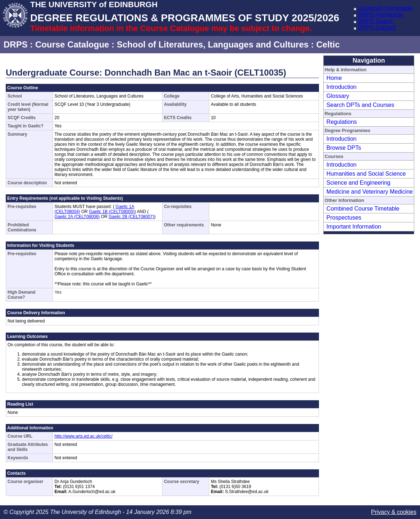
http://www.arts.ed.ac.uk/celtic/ (83, 436)
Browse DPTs (344, 148)
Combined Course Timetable (363, 209)
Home (334, 78)
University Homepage (385, 8)
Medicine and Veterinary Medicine (370, 192)
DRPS (16, 44)
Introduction (342, 87)
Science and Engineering (359, 183)
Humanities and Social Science (366, 174)
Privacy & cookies (394, 512)
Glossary (338, 96)
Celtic (328, 44)
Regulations (342, 122)
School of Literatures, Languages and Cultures (213, 44)
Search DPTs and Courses (360, 105)
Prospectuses (344, 218)
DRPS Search (376, 21)
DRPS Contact (376, 28)
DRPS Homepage (381, 15)
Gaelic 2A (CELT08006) (77, 217)
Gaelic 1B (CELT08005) (112, 212)
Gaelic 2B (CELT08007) (131, 217)
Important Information (354, 227)
